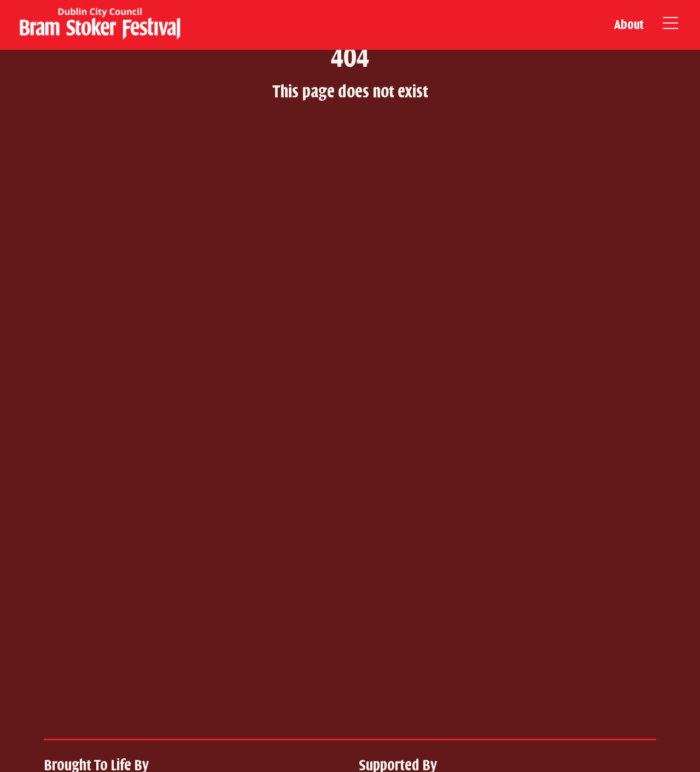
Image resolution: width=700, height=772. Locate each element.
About (629, 25)
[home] (98, 25)
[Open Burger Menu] (670, 25)
